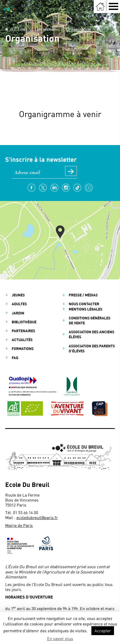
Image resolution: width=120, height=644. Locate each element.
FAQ (15, 358)
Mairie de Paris (19, 525)
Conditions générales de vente (90, 320)
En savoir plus (60, 638)
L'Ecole (21, 29)
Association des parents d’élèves (92, 348)
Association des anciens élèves (91, 334)
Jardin (18, 313)
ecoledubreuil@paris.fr (37, 517)
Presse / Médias (83, 295)
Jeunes (18, 295)
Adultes (19, 304)
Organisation (78, 29)
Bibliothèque (24, 322)
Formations (23, 349)
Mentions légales (86, 309)
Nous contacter (84, 304)
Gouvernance (47, 29)
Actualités (22, 340)
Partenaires (23, 331)
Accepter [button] (103, 631)
